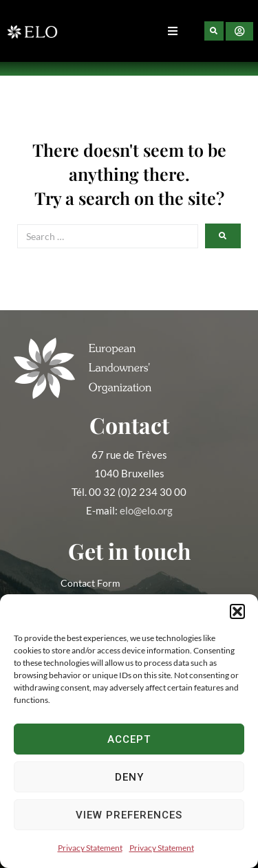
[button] (237, 611)
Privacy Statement (90, 848)
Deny (129, 777)
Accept (129, 739)
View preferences (129, 815)
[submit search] (223, 236)
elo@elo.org (146, 510)
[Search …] (108, 236)
